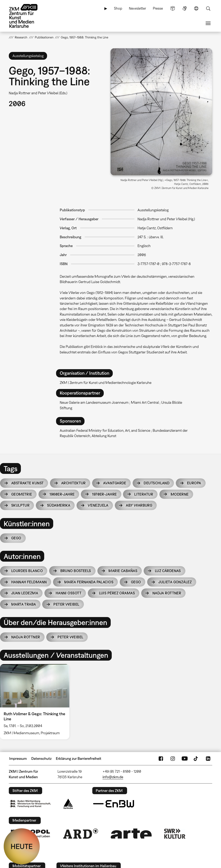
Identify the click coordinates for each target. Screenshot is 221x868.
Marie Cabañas (123, 571)
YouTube (185, 759)
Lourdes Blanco (27, 571)
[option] (36, 702)
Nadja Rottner (167, 593)
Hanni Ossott (69, 593)
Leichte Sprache (173, 8)
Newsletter (138, 8)
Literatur (144, 494)
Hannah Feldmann (29, 582)
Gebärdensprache (185, 8)
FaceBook (161, 759)
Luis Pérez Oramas (117, 593)
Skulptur (20, 505)
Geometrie (22, 494)
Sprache (196, 8)
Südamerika (59, 505)
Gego (16, 538)
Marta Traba (24, 604)
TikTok (196, 759)
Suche (208, 8)
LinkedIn (208, 759)
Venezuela (98, 505)
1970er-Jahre (104, 494)
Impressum (18, 758)
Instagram (173, 759)
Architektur (73, 483)
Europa (194, 483)
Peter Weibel (66, 604)
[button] (161, 112)
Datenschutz (41, 758)
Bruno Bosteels (76, 571)
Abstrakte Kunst (28, 483)
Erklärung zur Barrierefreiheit (79, 758)
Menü (208, 23)
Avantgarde (115, 483)
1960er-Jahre (62, 494)
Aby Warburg (139, 505)
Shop (118, 8)
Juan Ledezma (25, 593)
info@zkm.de (113, 777)
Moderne (180, 494)
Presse (158, 8)
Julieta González (175, 582)
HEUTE (22, 846)
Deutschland (157, 483)
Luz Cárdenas (168, 571)
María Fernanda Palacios (89, 582)
